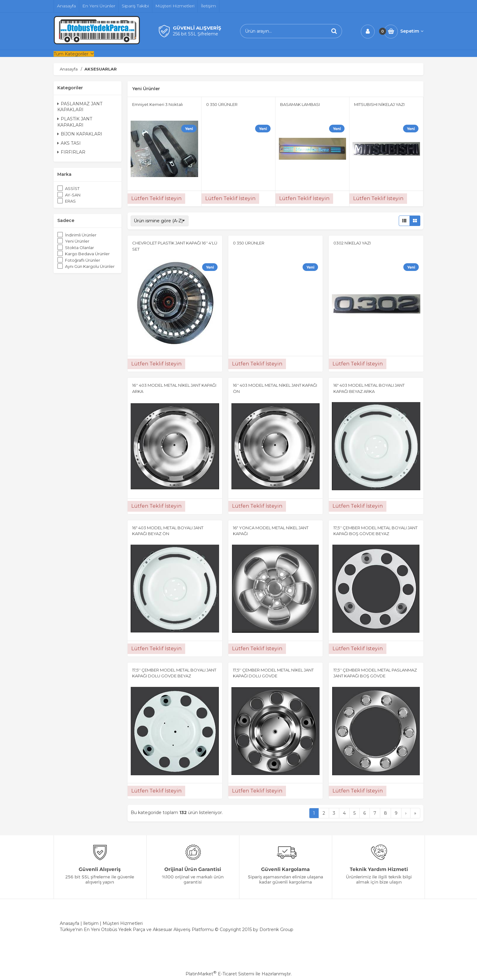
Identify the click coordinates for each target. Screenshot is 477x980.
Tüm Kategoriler (71, 54)
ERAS (70, 201)
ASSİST (72, 188)
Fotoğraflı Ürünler (83, 260)
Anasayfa (69, 923)
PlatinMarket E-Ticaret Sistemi (220, 974)
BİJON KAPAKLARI (80, 134)
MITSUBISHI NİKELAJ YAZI (379, 104)
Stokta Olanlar (79, 248)
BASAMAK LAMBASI (300, 104)
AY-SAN (73, 195)
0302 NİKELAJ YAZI (352, 243)
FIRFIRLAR (71, 152)
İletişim (91, 923)
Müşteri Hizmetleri (123, 923)
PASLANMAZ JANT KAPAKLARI (80, 107)
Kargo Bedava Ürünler (87, 254)
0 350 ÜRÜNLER (222, 104)
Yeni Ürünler (77, 241)
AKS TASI (69, 143)
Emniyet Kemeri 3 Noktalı (157, 104)
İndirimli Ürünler (81, 235)
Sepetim (412, 31)
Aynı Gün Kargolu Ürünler (90, 266)
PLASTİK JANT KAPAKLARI (75, 122)
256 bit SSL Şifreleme (196, 34)
